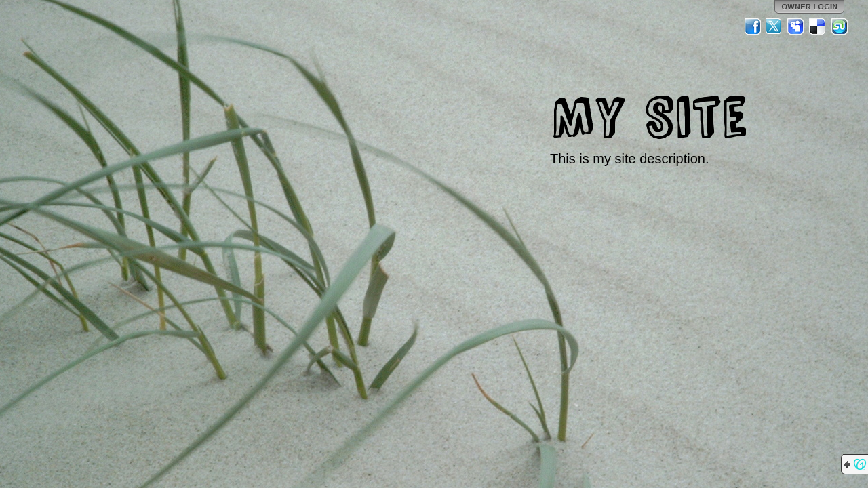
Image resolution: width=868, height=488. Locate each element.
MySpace (796, 26)
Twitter (774, 26)
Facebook (753, 26)
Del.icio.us (818, 26)
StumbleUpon (840, 26)
